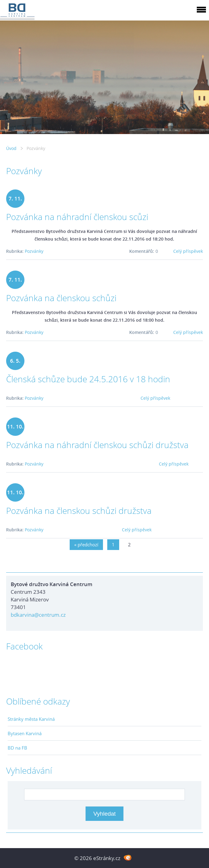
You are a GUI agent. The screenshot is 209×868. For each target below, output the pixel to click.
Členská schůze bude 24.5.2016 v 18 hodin (88, 379)
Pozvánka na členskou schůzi (61, 298)
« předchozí (86, 544)
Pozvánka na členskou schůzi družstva (79, 511)
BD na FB (17, 748)
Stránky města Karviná (31, 719)
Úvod (11, 148)
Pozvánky (34, 251)
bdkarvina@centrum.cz (38, 615)
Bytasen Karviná (25, 733)
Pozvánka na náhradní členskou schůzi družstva (97, 445)
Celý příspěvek (188, 251)
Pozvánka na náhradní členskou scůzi (77, 217)
